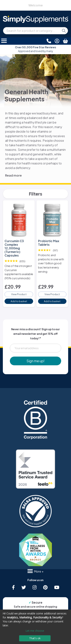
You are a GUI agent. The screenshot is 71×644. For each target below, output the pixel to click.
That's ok (35, 638)
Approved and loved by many (35, 49)
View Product (19, 294)
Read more (13, 175)
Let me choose (35, 631)
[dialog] (35, 627)
